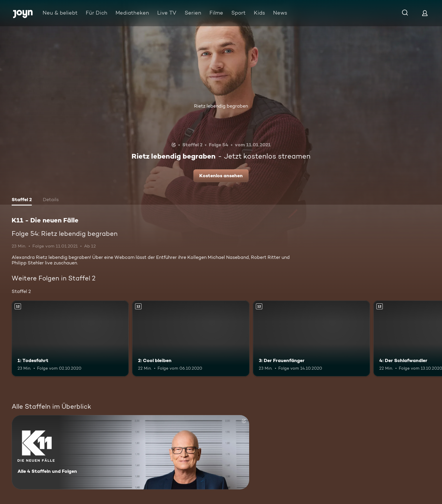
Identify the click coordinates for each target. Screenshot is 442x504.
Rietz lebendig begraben (221, 106)
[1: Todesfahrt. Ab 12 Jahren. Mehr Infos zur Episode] (70, 339)
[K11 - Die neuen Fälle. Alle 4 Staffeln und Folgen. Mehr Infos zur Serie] (130, 452)
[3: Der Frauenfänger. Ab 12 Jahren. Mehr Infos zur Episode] (311, 339)
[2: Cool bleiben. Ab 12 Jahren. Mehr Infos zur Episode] (191, 339)
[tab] (22, 200)
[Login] (425, 13)
